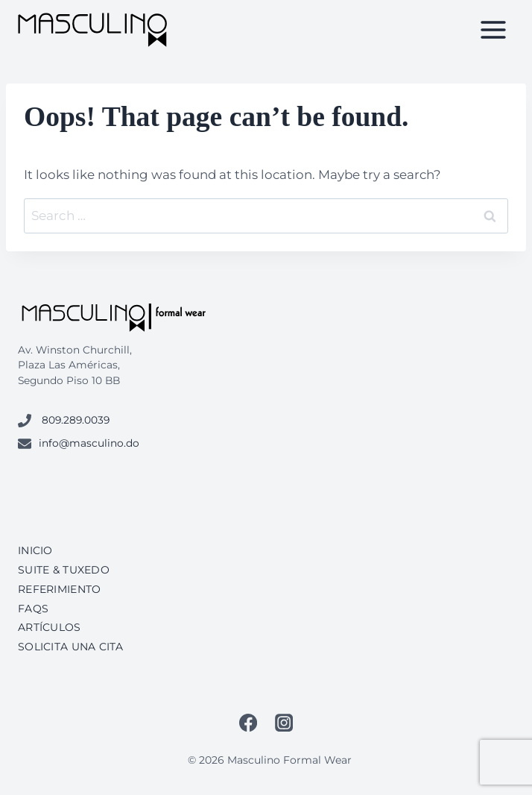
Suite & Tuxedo (64, 570)
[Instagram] (284, 722)
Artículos (50, 627)
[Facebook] (248, 722)
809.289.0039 (76, 420)
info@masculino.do (89, 443)
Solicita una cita (71, 647)
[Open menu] (493, 29)
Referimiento (59, 589)
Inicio (35, 550)
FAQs (33, 609)
